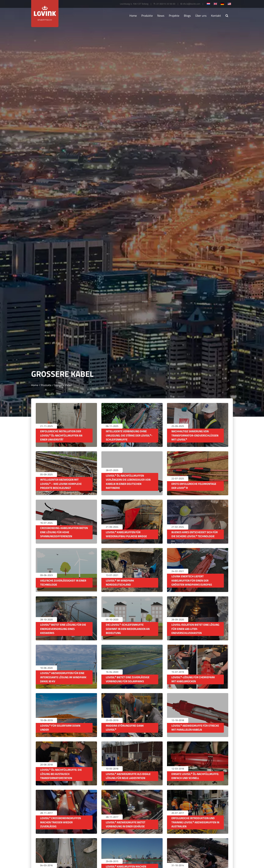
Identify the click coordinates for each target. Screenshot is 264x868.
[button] (227, 16)
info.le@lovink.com (191, 4)
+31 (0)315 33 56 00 (165, 4)
